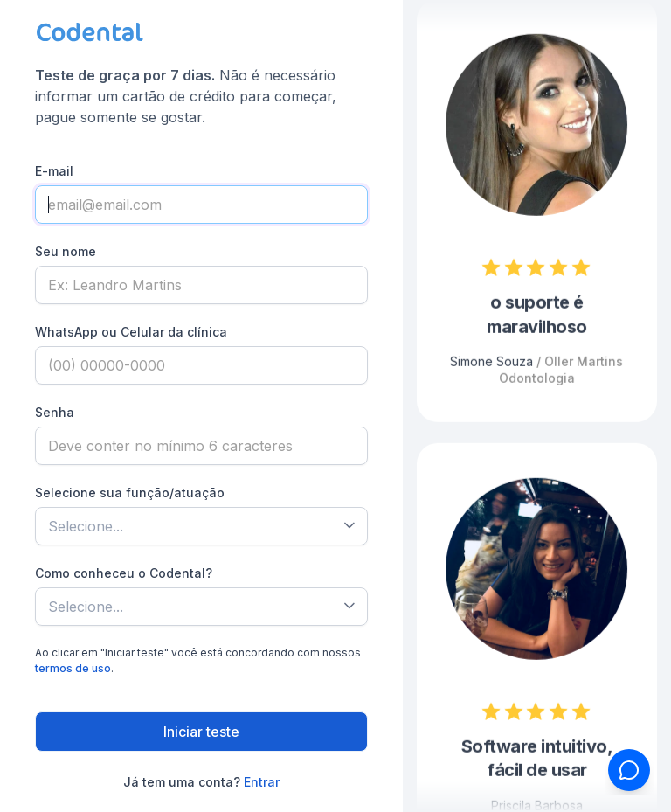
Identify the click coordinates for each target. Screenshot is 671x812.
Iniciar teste (201, 732)
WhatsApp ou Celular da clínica (131, 332)
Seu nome (66, 251)
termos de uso (73, 668)
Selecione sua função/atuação (130, 493)
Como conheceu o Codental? (124, 573)
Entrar (262, 782)
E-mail (54, 171)
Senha (55, 412)
